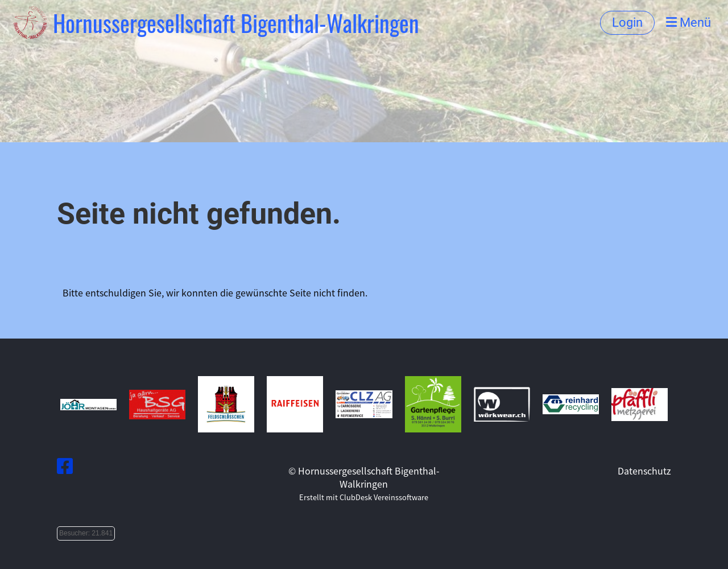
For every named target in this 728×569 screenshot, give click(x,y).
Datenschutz (644, 471)
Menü (688, 22)
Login (627, 22)
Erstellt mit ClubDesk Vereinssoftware (364, 497)
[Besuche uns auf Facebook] (65, 465)
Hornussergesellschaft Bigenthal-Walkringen (236, 23)
